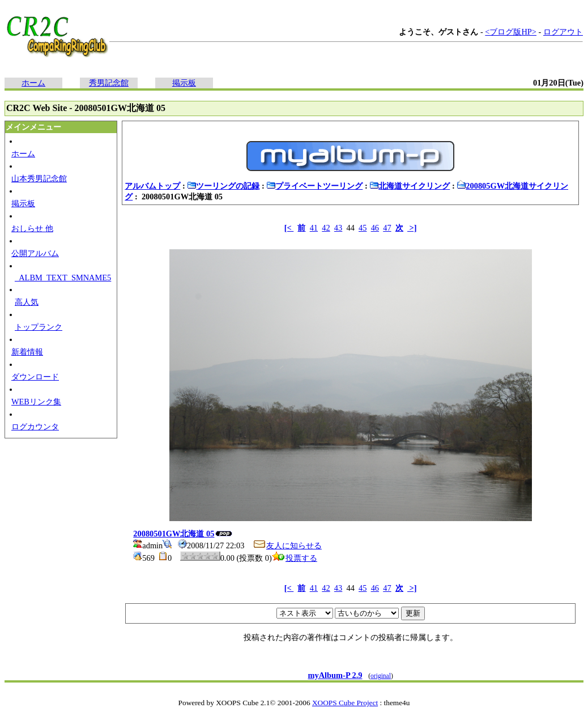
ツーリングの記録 (223, 186)
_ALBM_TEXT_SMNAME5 (63, 278)
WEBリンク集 (36, 402)
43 (338, 228)
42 (326, 228)
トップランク (39, 327)
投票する (295, 558)
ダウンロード (35, 377)
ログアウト (563, 32)
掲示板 (184, 83)
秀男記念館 (109, 83)
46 (375, 228)
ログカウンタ (35, 427)
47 (387, 228)
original (381, 676)
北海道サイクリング (410, 186)
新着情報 (27, 352)
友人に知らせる (287, 545)
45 (363, 228)
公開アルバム (35, 253)
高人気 (27, 302)
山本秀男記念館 (39, 178)
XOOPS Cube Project (345, 703)
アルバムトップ (152, 186)
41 (314, 228)
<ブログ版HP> (511, 32)
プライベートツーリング (314, 186)
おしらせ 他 (32, 228)
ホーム (33, 83)
